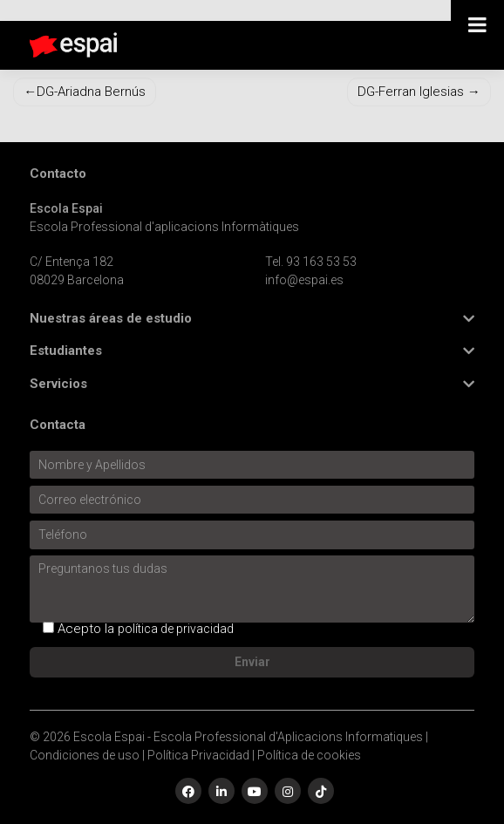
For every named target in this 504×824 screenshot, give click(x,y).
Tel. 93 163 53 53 (311, 262)
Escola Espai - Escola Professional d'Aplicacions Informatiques (248, 737)
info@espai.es (304, 280)
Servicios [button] (58, 384)
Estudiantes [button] (66, 351)
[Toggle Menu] (477, 24)
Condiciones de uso (85, 755)
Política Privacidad (198, 755)
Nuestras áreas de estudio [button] (111, 319)
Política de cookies (309, 755)
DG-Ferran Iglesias (411, 92)
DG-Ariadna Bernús (91, 92)
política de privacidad (176, 629)
